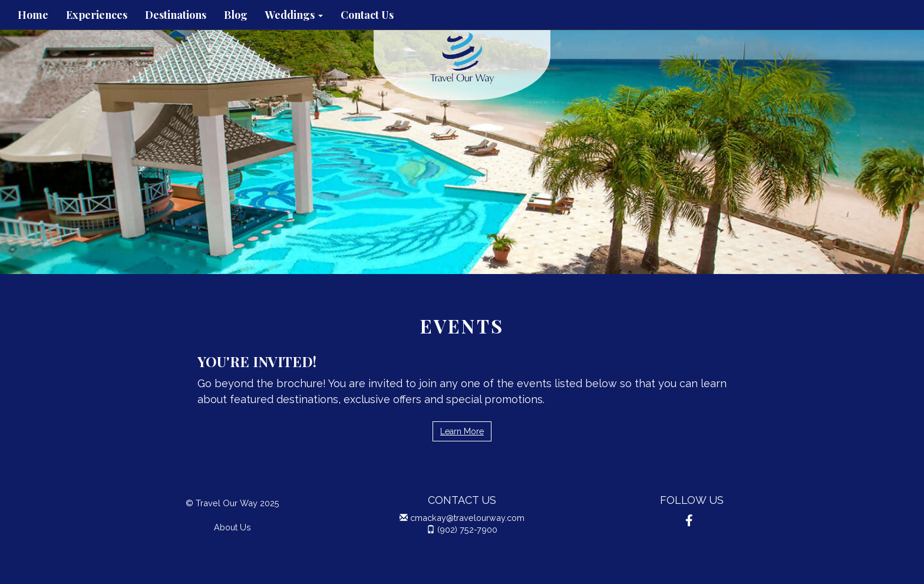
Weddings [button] (294, 15)
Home (33, 15)
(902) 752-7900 (467, 529)
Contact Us (367, 15)
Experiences (97, 15)
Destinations (176, 15)
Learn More (462, 431)
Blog (236, 15)
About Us (232, 527)
